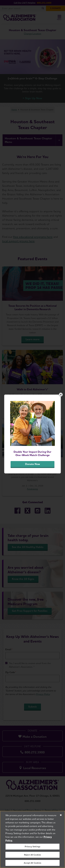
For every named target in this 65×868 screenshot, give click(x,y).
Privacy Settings (33, 847)
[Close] (61, 815)
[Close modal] (61, 395)
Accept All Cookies (32, 863)
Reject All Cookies (33, 855)
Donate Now (32, 464)
